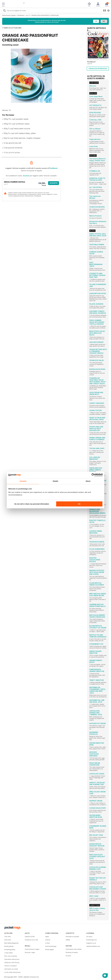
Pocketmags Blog (10, 950)
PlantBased (21, 15)
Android (48, 940)
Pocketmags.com (91, 940)
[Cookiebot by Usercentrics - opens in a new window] (93, 475)
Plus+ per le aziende (11, 956)
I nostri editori (9, 953)
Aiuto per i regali (30, 952)
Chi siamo (89, 937)
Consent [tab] (23, 481)
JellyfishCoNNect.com (93, 946)
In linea (47, 943)
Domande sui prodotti (72, 937)
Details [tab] (55, 481)
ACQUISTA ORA (54, 184)
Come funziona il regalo (32, 949)
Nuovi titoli (8, 940)
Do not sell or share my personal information (32, 504)
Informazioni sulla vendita (74, 949)
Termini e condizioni (11, 966)
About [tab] (88, 481)
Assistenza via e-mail (31, 940)
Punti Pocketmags (51, 946)
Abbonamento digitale (9, 15)
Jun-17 (28, 15)
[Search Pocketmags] (4, 11)
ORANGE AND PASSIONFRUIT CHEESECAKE (45, 15)
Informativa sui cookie (11, 969)
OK (79, 504)
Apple (47, 937)
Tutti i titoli (7, 937)
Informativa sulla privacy (12, 959)
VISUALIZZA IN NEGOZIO (98, 69)
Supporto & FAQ (30, 937)
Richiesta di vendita (72, 952)
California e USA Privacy (12, 963)
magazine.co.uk (91, 943)
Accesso (26, 176)
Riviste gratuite (9, 946)
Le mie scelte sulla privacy (12, 972)
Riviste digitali (50, 950)
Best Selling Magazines (11, 943)
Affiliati (68, 940)
